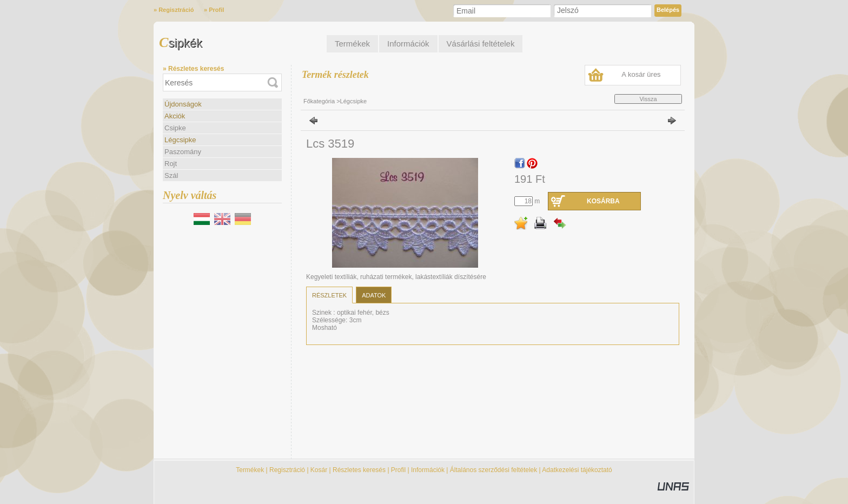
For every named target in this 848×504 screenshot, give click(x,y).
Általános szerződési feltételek (493, 470)
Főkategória (319, 101)
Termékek (250, 470)
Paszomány (183, 152)
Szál (171, 175)
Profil (398, 470)
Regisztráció (287, 470)
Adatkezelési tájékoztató (577, 470)
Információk (428, 470)
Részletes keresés (359, 470)
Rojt (171, 164)
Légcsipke (180, 140)
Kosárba (603, 201)
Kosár (319, 470)
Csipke (175, 128)
